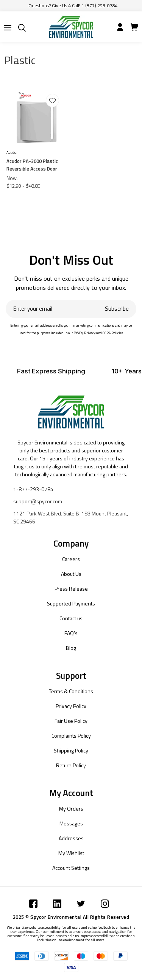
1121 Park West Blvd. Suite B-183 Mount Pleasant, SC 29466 (71, 517)
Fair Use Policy (71, 721)
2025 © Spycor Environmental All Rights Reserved (71, 917)
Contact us (71, 618)
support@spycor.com (38, 501)
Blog (71, 648)
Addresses (71, 838)
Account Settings (71, 868)
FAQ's (71, 633)
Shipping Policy (71, 750)
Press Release (71, 589)
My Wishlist (71, 853)
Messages (71, 823)
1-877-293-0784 (33, 489)
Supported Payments (71, 603)
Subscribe (117, 309)
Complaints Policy (71, 736)
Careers (71, 559)
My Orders (71, 808)
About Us (71, 574)
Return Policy (71, 765)
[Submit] (8, 28)
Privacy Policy (71, 706)
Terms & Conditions (71, 691)
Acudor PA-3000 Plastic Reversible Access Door (32, 165)
